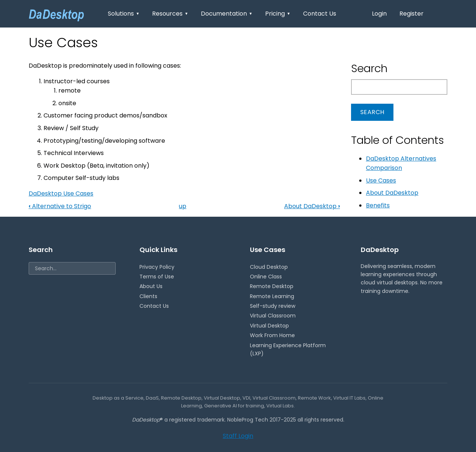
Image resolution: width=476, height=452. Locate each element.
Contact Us (320, 14)
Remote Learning (272, 296)
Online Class (266, 277)
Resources (170, 14)
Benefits (378, 205)
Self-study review (273, 306)
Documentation (227, 14)
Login (379, 14)
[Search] (72, 268)
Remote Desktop (272, 286)
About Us (151, 286)
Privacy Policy (157, 267)
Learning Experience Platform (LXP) (288, 349)
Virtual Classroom (273, 316)
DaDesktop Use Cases (61, 193)
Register (411, 14)
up (183, 206)
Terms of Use (157, 277)
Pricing (278, 14)
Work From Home (272, 335)
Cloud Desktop (269, 267)
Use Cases (381, 180)
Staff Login (238, 436)
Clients (148, 296)
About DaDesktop (312, 206)
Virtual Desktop (269, 326)
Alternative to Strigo (60, 206)
